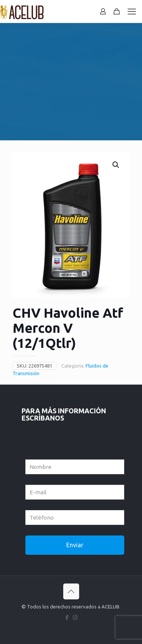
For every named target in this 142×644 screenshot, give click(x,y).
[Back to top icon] (71, 591)
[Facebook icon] (67, 617)
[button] (116, 165)
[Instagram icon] (75, 617)
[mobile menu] (132, 11)
